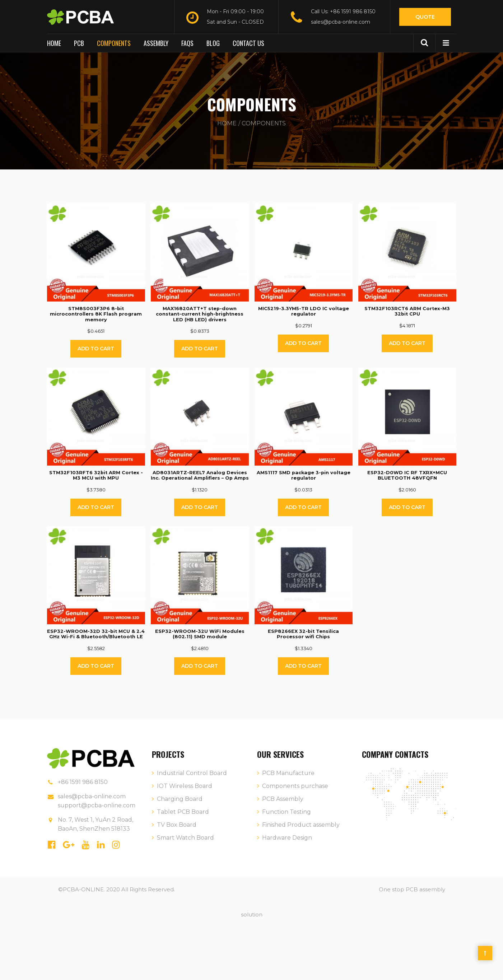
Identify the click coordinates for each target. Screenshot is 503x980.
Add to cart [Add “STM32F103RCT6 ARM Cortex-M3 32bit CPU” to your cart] (407, 343)
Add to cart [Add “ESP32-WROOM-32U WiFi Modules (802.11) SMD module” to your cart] (200, 666)
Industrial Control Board (192, 773)
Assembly (156, 43)
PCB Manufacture (288, 773)
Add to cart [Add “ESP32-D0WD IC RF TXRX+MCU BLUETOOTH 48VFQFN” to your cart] (407, 507)
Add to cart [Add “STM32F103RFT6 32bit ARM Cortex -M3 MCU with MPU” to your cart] (96, 507)
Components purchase (295, 786)
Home (54, 43)
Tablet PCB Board (183, 812)
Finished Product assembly (301, 825)
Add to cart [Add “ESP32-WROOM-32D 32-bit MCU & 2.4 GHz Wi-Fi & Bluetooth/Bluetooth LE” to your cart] (96, 666)
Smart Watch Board (185, 838)
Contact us (248, 43)
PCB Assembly (283, 799)
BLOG (213, 43)
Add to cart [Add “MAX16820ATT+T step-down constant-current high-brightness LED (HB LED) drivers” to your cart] (200, 349)
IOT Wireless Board (185, 786)
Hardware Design (287, 838)
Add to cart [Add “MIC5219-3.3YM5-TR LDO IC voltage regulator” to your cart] (303, 343)
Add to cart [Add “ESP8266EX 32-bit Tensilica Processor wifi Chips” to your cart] (303, 666)
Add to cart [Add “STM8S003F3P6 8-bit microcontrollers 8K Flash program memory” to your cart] (96, 349)
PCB (79, 43)
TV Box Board (177, 825)
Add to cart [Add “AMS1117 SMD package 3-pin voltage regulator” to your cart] (303, 507)
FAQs (187, 43)
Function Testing (287, 812)
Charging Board (180, 799)
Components (114, 43)
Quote (425, 17)
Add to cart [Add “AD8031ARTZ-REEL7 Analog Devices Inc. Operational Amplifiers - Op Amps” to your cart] (200, 507)
